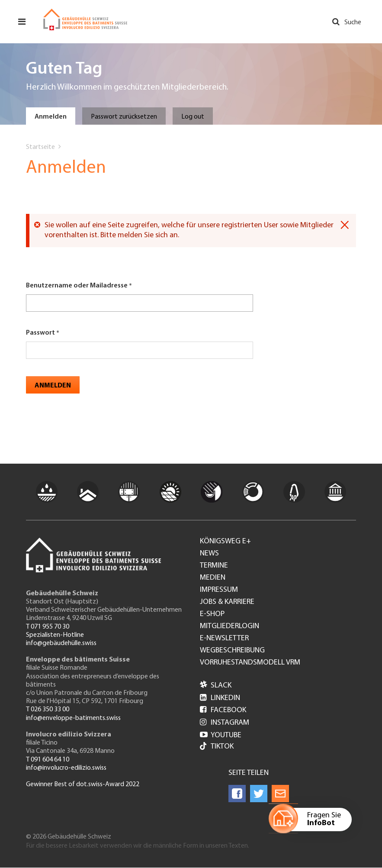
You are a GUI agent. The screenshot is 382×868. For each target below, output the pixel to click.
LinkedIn (220, 698)
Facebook (223, 710)
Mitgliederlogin (230, 626)
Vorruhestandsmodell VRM (250, 663)
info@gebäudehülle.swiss (61, 643)
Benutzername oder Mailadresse (77, 286)
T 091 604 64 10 (48, 760)
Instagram (225, 723)
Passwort (40, 333)
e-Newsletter (224, 639)
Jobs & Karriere (227, 602)
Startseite (40, 147)
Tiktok (217, 747)
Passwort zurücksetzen (124, 117)
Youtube (221, 735)
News (209, 554)
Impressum (219, 590)
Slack (216, 686)
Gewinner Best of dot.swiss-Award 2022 (83, 784)
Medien (213, 578)
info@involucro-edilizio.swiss (66, 768)
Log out (193, 117)
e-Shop (212, 614)
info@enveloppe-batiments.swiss (73, 718)
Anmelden (51, 117)
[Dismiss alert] (345, 225)
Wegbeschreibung (232, 651)
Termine (214, 566)
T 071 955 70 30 (48, 627)
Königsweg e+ (225, 542)
